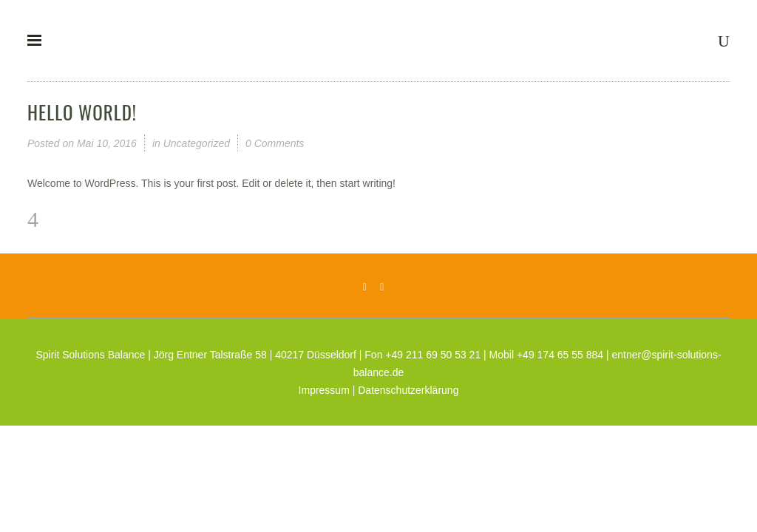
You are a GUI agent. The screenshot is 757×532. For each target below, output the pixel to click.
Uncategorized (197, 143)
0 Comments (275, 143)
